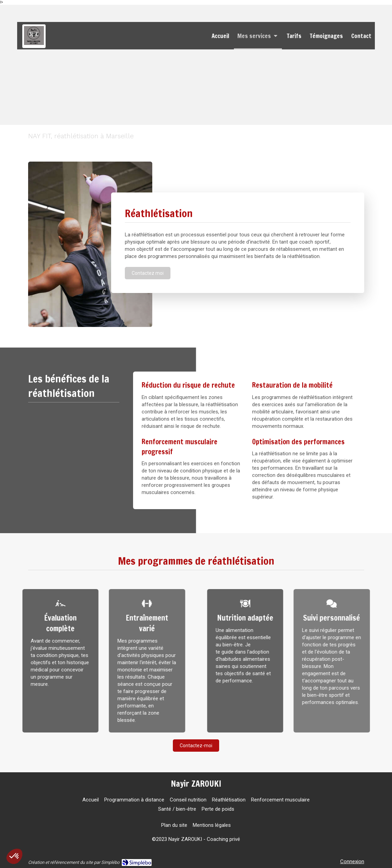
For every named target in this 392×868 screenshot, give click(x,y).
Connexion (352, 861)
